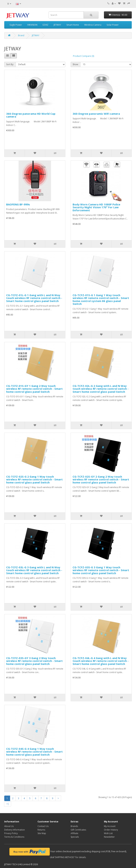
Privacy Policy (11, 833)
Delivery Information (15, 830)
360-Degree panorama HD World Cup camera (31, 115)
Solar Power (113, 25)
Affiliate (74, 833)
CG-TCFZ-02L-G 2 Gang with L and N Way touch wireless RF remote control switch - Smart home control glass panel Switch (101, 389)
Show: (76, 64)
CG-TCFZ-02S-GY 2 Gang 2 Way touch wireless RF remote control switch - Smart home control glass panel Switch (101, 479)
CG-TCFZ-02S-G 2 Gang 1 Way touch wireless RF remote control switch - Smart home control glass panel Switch (34, 479)
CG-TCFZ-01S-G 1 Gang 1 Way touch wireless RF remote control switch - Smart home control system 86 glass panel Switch (101, 300)
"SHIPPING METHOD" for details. (70, 857)
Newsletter (109, 837)
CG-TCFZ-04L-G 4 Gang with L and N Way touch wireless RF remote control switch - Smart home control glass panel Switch (101, 661)
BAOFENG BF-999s (18, 204)
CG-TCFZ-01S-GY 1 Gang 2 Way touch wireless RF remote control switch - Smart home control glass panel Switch (34, 389)
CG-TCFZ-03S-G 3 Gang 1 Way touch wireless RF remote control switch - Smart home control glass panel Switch (101, 570)
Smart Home (73, 25)
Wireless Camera (93, 25)
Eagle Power (16, 25)
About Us (9, 826)
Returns (41, 830)
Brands (74, 826)
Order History (111, 830)
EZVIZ (46, 25)
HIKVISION (32, 25)
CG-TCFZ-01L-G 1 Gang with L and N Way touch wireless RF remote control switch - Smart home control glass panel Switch (34, 298)
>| (8, 804)
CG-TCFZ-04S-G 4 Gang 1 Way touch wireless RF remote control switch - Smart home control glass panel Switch (34, 752)
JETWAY (57, 25)
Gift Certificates (78, 830)
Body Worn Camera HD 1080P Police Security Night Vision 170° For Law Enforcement (96, 207)
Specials (75, 837)
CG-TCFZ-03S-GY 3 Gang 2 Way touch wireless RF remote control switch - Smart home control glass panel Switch (34, 661)
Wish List (108, 833)
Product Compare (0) (83, 56)
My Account (110, 826)
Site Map (42, 833)
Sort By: (10, 64)
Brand (21, 35)
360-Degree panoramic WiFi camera (96, 114)
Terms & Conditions (14, 837)
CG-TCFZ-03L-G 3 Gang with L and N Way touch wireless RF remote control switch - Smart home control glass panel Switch (34, 570)
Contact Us (43, 826)
